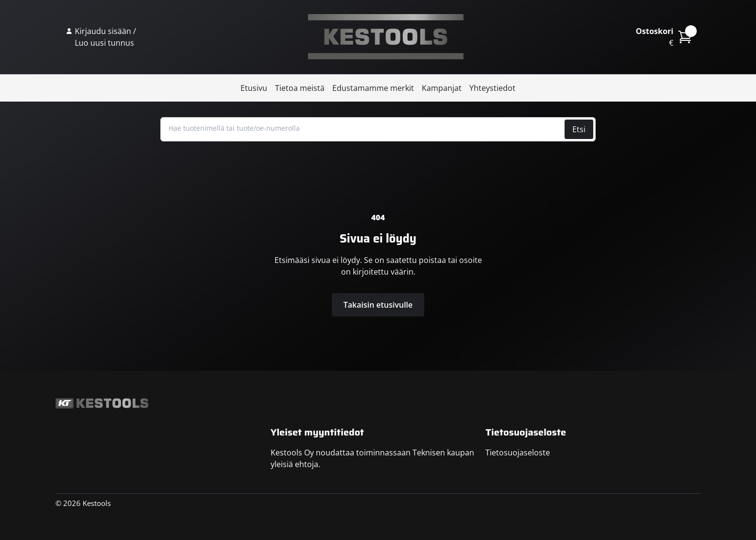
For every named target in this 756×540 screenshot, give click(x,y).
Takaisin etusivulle (378, 305)
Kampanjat (442, 88)
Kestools (386, 37)
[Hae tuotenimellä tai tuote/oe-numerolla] (364, 128)
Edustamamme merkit (373, 88)
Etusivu (254, 88)
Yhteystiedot (492, 88)
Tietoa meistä (300, 88)
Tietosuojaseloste (518, 453)
